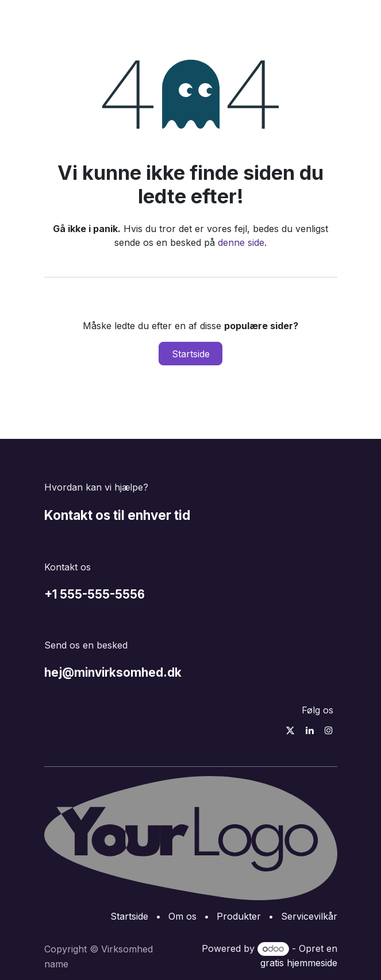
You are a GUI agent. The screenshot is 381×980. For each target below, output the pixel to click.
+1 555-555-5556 (95, 594)
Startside (191, 354)
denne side (241, 242)
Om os (182, 916)
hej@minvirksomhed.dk (113, 672)
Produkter (239, 916)
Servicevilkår (309, 916)
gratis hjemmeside (299, 963)
